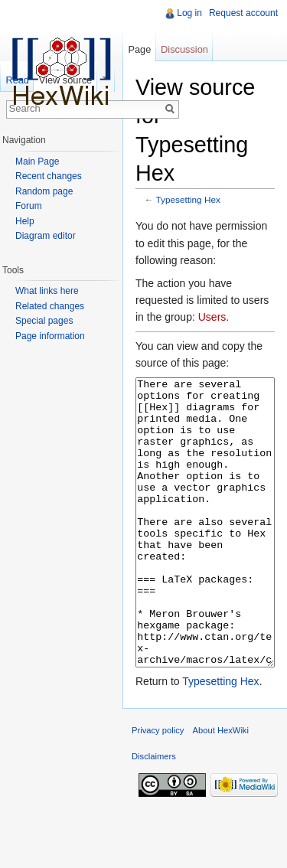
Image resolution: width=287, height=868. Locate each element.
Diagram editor (46, 236)
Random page (44, 191)
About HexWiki (221, 788)
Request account (243, 13)
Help (25, 221)
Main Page (37, 162)
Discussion (184, 49)
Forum (29, 206)
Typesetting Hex (188, 199)
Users (212, 317)
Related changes (50, 306)
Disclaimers (154, 814)
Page (139, 49)
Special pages (44, 321)
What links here (47, 291)
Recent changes (49, 176)
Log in (189, 13)
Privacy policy (158, 788)
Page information (50, 336)
